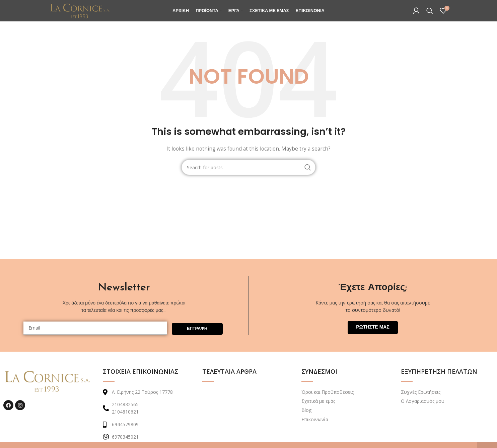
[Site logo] (91, 17)
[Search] (430, 17)
